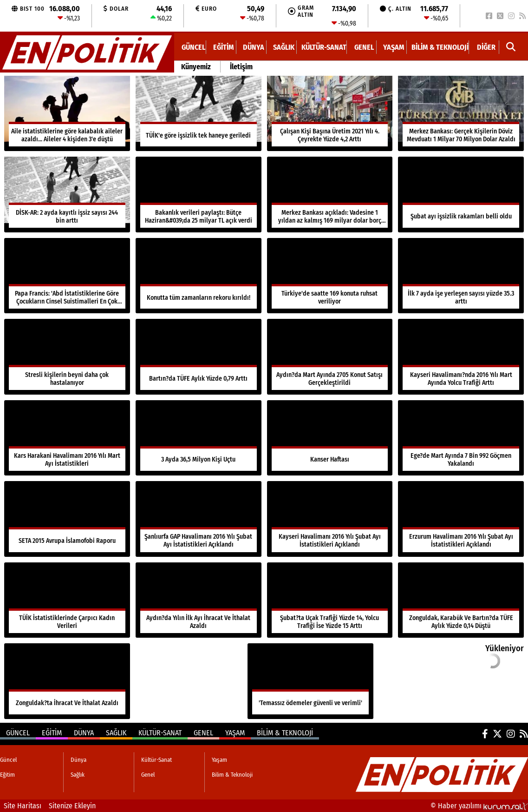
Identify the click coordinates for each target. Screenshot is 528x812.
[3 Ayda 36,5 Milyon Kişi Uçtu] (199, 438)
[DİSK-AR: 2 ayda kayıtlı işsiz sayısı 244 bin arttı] (67, 194)
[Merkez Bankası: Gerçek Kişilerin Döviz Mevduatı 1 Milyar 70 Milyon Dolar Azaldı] (461, 113)
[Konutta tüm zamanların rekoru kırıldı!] (199, 276)
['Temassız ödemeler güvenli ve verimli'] (310, 681)
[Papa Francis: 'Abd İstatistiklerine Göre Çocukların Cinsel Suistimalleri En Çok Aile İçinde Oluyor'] (67, 276)
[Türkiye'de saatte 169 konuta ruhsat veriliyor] (330, 276)
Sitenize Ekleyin (72, 806)
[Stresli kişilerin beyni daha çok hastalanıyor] (67, 356)
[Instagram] (511, 16)
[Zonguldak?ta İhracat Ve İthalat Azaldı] (67, 681)
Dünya (254, 47)
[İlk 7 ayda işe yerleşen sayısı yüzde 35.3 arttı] (461, 276)
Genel (364, 47)
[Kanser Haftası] (330, 438)
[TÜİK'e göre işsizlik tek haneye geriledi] (199, 113)
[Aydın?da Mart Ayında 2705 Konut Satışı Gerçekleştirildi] (330, 356)
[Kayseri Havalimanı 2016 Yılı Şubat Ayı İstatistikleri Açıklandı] (330, 519)
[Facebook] (489, 16)
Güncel (193, 47)
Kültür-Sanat (324, 47)
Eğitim (224, 47)
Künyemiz (196, 67)
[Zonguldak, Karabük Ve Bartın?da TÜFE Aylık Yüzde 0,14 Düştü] (461, 600)
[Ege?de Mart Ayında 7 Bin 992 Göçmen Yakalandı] (461, 438)
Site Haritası (23, 806)
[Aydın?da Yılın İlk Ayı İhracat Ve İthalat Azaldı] (199, 600)
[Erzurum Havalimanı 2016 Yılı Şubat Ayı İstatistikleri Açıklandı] (461, 519)
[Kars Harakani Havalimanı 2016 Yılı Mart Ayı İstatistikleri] (67, 438)
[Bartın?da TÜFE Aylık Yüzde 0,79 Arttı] (199, 356)
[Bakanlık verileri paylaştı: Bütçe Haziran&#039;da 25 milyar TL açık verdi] (199, 194)
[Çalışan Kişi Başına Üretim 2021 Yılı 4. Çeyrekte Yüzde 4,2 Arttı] (330, 113)
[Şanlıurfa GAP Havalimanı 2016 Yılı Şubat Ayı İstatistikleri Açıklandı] (199, 519)
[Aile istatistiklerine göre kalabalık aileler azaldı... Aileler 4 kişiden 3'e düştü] (67, 113)
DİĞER (486, 47)
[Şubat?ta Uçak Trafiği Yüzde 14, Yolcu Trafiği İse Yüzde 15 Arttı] (330, 600)
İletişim (241, 67)
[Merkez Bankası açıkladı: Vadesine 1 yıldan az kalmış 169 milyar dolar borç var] (330, 194)
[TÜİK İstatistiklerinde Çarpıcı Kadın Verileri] (67, 600)
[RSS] (522, 16)
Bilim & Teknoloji (440, 47)
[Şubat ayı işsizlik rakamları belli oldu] (461, 194)
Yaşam (394, 47)
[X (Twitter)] (500, 16)
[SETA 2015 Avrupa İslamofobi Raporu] (67, 519)
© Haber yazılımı (479, 806)
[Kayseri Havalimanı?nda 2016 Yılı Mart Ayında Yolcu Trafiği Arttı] (461, 356)
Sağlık (284, 47)
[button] (511, 47)
